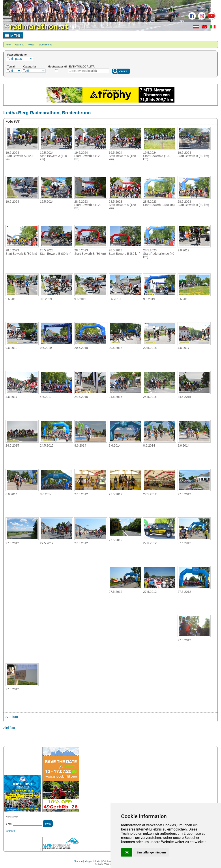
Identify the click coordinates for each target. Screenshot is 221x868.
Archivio (10, 831)
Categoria (29, 67)
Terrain (12, 67)
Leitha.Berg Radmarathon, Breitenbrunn (47, 113)
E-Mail (9, 824)
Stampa (79, 861)
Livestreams (46, 45)
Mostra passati (57, 67)
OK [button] (127, 852)
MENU (13, 35)
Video (31, 45)
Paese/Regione (17, 55)
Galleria (19, 45)
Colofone (107, 861)
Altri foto (12, 717)
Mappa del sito (92, 861)
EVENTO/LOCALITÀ (82, 67)
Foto (8, 45)
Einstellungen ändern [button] (151, 852)
